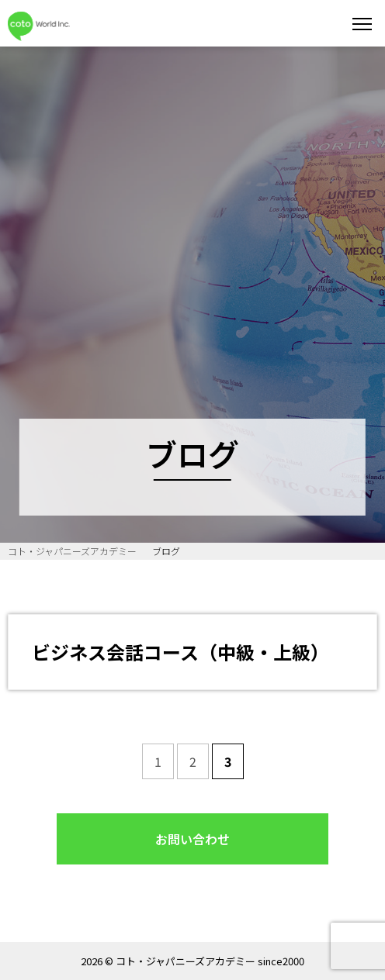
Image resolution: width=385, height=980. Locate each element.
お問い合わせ (192, 839)
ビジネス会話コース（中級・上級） (180, 652)
